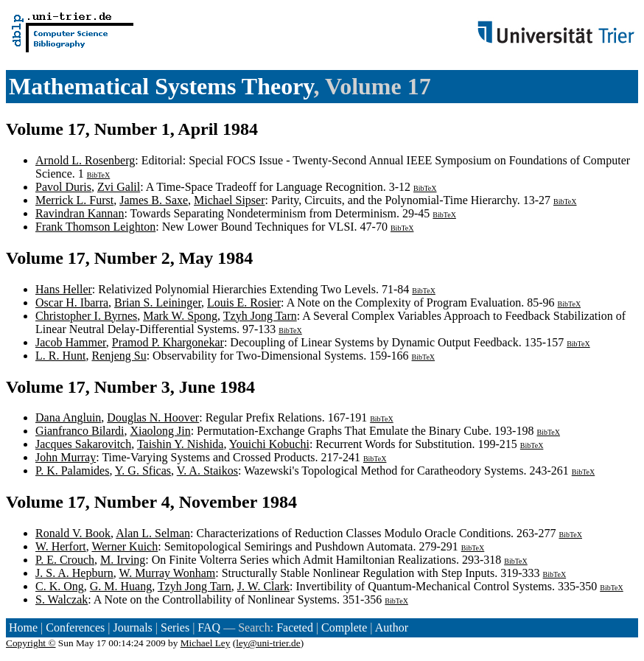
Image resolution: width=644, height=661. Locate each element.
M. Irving (123, 560)
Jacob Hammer (71, 342)
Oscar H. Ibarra (72, 302)
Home (23, 627)
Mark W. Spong (180, 316)
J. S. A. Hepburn (74, 573)
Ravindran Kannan (80, 213)
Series (175, 627)
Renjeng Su (119, 356)
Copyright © (31, 643)
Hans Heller (64, 289)
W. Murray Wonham (168, 573)
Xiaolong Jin (160, 431)
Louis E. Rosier (244, 302)
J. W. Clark (263, 586)
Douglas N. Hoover (153, 417)
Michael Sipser (229, 200)
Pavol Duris (63, 187)
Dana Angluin (68, 417)
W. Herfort (61, 546)
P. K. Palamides (72, 471)
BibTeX (99, 175)
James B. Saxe (154, 200)
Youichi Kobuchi (269, 444)
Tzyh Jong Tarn (260, 316)
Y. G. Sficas (143, 471)
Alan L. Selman (153, 533)
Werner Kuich (125, 546)
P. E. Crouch (65, 560)
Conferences (75, 627)
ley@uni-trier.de (268, 643)
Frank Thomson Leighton (95, 227)
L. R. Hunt (60, 356)
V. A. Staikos (207, 471)
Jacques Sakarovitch (83, 444)
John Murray (66, 457)
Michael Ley (206, 643)
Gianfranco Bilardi (80, 431)
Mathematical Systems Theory (161, 86)
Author (392, 627)
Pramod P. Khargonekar (168, 342)
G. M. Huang (121, 586)
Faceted (295, 627)
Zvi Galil (119, 187)
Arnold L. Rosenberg (85, 160)
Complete (344, 627)
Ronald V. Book (73, 533)
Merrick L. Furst (74, 200)
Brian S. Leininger (158, 302)
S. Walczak (62, 599)
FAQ (209, 627)
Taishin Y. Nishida (181, 444)
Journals (132, 627)
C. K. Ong (60, 586)
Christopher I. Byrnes (86, 316)
